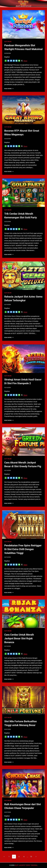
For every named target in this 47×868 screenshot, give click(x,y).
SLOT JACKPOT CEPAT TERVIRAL (26, 865)
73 (31, 857)
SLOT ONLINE (8, 42)
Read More (9, 89)
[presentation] (23, 24)
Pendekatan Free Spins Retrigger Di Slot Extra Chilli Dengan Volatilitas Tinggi (23, 549)
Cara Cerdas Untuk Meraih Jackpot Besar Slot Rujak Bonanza (19, 638)
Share (25, 61)
